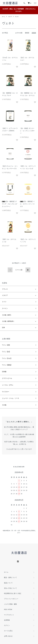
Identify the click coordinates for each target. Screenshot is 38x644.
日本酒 (4, 372)
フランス (5, 289)
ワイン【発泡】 (7, 365)
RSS (6, 609)
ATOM (10, 609)
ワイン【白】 (6, 352)
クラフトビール (7, 378)
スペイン (5, 308)
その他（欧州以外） (8, 321)
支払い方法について (10, 588)
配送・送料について (10, 577)
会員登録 (7, 620)
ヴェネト (17, 17)
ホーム (4, 17)
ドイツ (4, 302)
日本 (3, 328)
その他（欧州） (7, 315)
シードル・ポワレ (8, 385)
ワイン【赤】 (6, 345)
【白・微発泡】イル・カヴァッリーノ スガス (27, 204)
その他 (4, 405)
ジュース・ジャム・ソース (11, 398)
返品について (8, 583)
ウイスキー (6, 392)
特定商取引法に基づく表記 (13, 593)
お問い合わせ (8, 636)
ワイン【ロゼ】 (7, 358)
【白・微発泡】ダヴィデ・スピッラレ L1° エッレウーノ (10, 204)
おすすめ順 (19, 33)
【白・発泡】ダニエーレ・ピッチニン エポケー (27, 131)
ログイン (7, 625)
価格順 (27, 33)
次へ (28, 270)
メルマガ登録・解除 (10, 604)
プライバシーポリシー (11, 599)
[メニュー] (35, 3)
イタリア (10, 17)
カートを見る (8, 631)
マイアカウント (9, 615)
